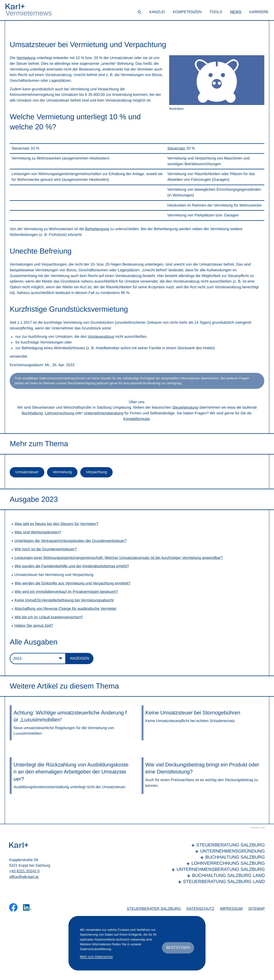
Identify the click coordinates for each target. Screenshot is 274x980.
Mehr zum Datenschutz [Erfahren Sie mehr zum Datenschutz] (96, 957)
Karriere (259, 12)
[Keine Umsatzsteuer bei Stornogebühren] (203, 723)
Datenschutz (200, 909)
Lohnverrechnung (60, 413)
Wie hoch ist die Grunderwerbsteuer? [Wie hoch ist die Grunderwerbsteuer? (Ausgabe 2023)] (46, 549)
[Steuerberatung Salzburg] (217, 845)
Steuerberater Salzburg (154, 909)
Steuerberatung (185, 408)
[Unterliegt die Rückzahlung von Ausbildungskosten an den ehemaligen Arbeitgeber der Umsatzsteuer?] (71, 776)
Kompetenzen (187, 12)
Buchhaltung (32, 413)
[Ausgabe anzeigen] (80, 659)
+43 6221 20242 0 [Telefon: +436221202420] (24, 871)
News (236, 12)
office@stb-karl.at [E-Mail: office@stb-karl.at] (24, 877)
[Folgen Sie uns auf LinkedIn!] (27, 907)
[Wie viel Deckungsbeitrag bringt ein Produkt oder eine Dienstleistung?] (203, 776)
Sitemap (257, 909)
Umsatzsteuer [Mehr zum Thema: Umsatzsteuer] (27, 472)
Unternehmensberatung (104, 413)
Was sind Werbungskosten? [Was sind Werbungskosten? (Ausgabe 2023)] (38, 532)
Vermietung (26, 58)
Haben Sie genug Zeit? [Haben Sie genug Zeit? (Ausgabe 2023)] (34, 626)
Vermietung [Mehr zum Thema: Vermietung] (62, 472)
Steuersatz (176, 148)
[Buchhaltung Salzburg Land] (217, 876)
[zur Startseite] (15, 6)
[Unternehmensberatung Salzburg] (217, 870)
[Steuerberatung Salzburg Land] (217, 882)
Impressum (231, 909)
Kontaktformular (137, 419)
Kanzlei (157, 12)
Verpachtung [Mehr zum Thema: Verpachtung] (96, 472)
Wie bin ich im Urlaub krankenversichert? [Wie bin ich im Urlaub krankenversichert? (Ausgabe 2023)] (49, 617)
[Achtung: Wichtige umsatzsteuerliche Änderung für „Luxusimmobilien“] (71, 723)
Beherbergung (97, 229)
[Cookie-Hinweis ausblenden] (178, 948)
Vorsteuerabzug (101, 337)
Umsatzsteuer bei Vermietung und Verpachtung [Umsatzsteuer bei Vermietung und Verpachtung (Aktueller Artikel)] (54, 575)
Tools (216, 12)
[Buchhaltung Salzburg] (217, 857)
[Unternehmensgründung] (217, 851)
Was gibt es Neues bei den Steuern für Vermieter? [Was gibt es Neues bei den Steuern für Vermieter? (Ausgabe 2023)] (56, 524)
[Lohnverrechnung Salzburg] (217, 864)
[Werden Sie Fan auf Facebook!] (13, 907)
